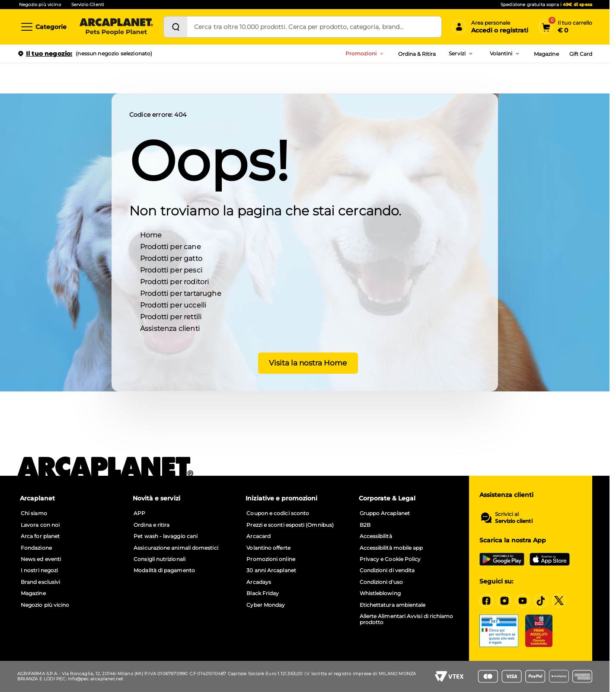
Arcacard (259, 536)
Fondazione (36, 548)
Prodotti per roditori (174, 281)
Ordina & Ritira (417, 54)
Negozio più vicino (40, 5)
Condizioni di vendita (387, 570)
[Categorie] (43, 27)
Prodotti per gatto (171, 258)
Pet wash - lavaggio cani (166, 536)
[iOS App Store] (550, 559)
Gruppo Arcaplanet (385, 513)
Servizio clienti (514, 521)
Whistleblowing (380, 593)
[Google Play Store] (502, 559)
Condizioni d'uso (381, 582)
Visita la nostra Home (305, 362)
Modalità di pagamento (164, 570)
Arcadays (259, 582)
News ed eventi (41, 559)
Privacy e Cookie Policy (390, 559)
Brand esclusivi (40, 582)
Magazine (546, 54)
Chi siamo (34, 513)
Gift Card (581, 54)
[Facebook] (486, 601)
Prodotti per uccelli (173, 305)
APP (139, 513)
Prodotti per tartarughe (181, 293)
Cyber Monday (266, 605)
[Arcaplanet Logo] (116, 27)
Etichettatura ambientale (393, 605)
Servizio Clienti (88, 5)
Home (151, 235)
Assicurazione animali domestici (176, 548)
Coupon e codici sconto (278, 513)
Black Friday (263, 593)
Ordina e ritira (152, 525)
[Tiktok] (541, 601)
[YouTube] (523, 601)
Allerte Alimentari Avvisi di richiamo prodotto (407, 619)
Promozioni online (271, 559)
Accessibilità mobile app (391, 548)
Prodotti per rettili (171, 316)
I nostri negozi (39, 570)
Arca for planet (40, 536)
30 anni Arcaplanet (271, 570)
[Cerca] (176, 27)
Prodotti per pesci (171, 270)
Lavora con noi (40, 525)
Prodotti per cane (171, 246)
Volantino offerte (268, 548)
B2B (365, 525)
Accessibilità (376, 536)
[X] (559, 601)
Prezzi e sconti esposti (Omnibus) (290, 525)
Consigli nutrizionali (160, 559)
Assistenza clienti (170, 328)
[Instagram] (504, 601)
